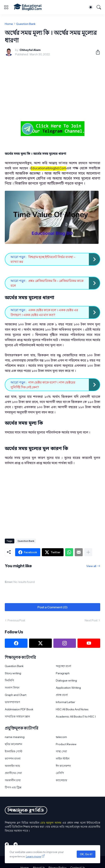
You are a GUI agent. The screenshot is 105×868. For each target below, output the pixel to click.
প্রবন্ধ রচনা (62, 695)
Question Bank (26, 24)
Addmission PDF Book (19, 709)
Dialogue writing (66, 680)
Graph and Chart (16, 695)
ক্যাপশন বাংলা (13, 759)
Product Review (66, 744)
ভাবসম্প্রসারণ (12, 702)
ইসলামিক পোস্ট (14, 751)
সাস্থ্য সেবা (61, 751)
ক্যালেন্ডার (61, 780)
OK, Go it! (86, 854)
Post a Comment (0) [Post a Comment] (52, 607)
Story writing (13, 673)
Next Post (91, 620)
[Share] (96, 52)
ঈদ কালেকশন (63, 766)
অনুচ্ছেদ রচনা (63, 666)
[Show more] (88, 552)
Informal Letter (65, 702)
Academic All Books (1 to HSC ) (76, 717)
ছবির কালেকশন (13, 744)
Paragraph (63, 673)
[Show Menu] (6, 7)
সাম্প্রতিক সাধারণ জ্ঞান (17, 717)
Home (9, 24)
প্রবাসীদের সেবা (13, 773)
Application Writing (68, 688)
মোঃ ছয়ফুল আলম (51, 823)
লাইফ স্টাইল (63, 759)
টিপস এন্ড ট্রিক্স (13, 787)
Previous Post (16, 620)
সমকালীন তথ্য (13, 780)
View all (91, 566)
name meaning (15, 737)
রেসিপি (60, 773)
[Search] (99, 7)
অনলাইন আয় (12, 766)
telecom (61, 737)
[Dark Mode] (91, 7)
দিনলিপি (9, 680)
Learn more (33, 856)
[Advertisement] (52, 89)
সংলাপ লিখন (12, 688)
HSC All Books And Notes (72, 709)
